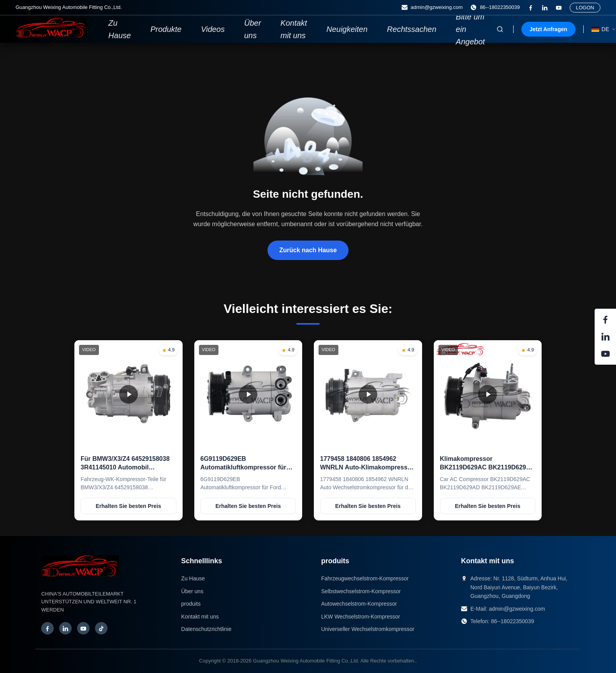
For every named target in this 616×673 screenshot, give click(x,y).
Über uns (253, 29)
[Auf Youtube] (559, 8)
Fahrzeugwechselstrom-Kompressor (365, 578)
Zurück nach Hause (308, 250)
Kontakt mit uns (294, 29)
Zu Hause (120, 29)
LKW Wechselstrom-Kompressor (361, 617)
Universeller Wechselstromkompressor (368, 629)
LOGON (585, 8)
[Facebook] (531, 8)
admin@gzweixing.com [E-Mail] (432, 7)
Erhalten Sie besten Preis (128, 506)
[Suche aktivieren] (500, 29)
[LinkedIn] (545, 8)
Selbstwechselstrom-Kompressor (361, 591)
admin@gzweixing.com (517, 609)
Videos (213, 29)
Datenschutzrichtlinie (206, 629)
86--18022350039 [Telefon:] (495, 7)
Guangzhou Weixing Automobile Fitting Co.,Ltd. (306, 661)
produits (191, 604)
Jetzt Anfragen (548, 29)
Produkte (166, 29)
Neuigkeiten (347, 29)
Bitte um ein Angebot (471, 29)
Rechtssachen (412, 29)
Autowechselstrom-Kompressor (359, 604)
